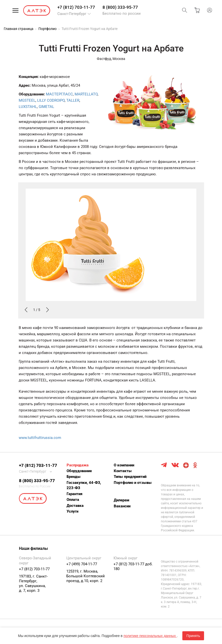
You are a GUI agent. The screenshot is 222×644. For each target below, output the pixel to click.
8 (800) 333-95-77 (120, 7)
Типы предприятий (130, 477)
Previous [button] (26, 310)
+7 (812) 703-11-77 (76, 7)
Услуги (72, 511)
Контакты (123, 471)
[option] (111, 250)
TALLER (73, 100)
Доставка (75, 506)
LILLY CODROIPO (51, 100)
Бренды (74, 477)
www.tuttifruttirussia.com (40, 438)
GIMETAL (46, 107)
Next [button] (47, 310)
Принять (193, 636)
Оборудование (79, 471)
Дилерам (121, 500)
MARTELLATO (86, 94)
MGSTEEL (27, 100)
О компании (124, 465)
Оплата (73, 500)
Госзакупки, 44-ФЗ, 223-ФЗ (84, 485)
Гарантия (74, 494)
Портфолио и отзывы (133, 483)
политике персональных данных (150, 636)
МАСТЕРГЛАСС (59, 94)
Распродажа (78, 465)
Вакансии (122, 506)
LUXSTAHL (28, 107)
